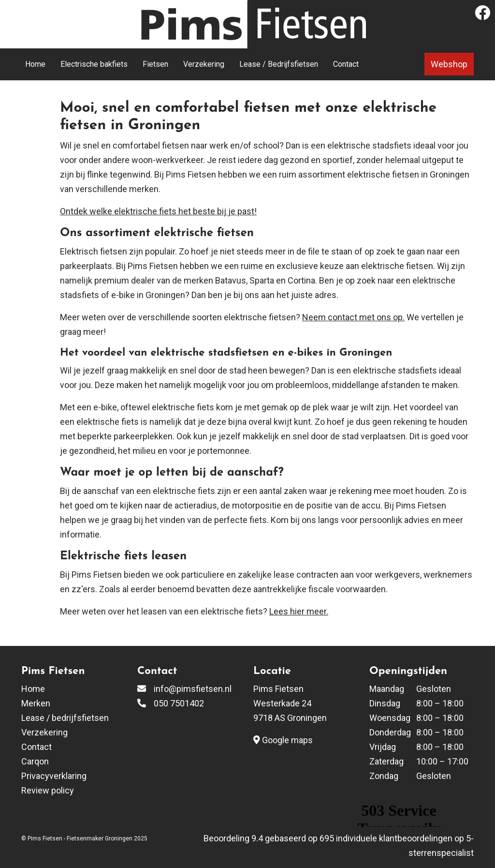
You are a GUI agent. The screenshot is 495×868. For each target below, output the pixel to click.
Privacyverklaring (54, 776)
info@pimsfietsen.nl (193, 689)
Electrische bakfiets (94, 64)
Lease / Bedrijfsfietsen (279, 64)
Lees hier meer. (299, 611)
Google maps (283, 740)
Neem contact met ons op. (353, 317)
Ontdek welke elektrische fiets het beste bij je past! (158, 211)
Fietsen (155, 64)
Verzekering (204, 64)
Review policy (48, 790)
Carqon (35, 761)
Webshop (449, 64)
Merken (36, 703)
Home (35, 64)
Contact (346, 64)
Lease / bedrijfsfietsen (65, 718)
